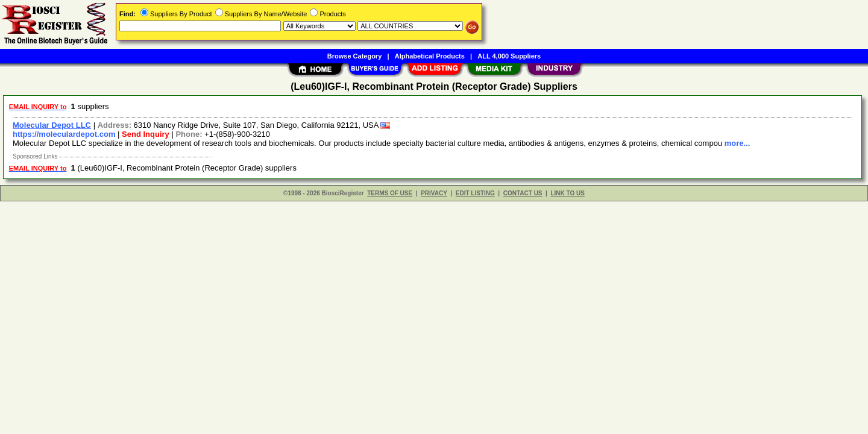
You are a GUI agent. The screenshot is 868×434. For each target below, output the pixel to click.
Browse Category (354, 56)
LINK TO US (567, 193)
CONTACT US (523, 193)
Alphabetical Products (430, 56)
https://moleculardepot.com (64, 134)
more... (737, 143)
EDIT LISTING (475, 193)
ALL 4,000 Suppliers (509, 56)
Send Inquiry (146, 134)
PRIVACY (434, 193)
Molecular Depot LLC (52, 125)
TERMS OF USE (390, 193)
